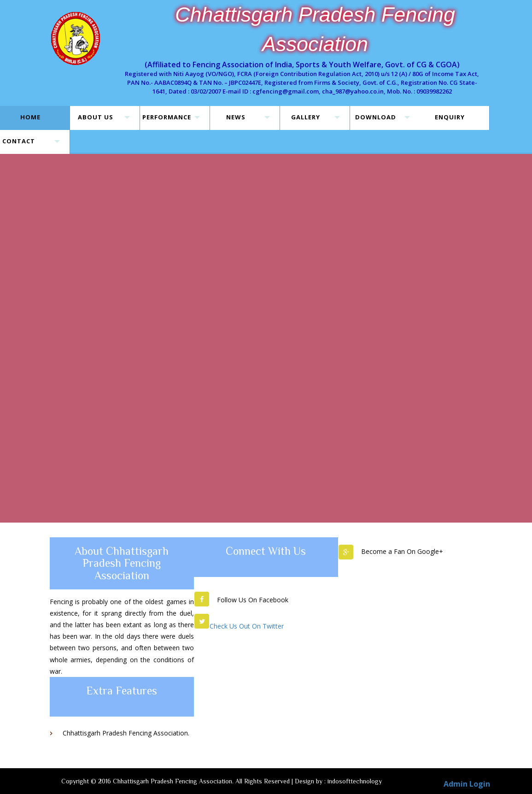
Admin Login (467, 784)
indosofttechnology (355, 781)
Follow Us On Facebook (253, 600)
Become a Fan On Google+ (402, 551)
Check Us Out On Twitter (247, 626)
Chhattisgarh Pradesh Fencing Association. (126, 733)
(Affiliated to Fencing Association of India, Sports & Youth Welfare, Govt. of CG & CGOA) (302, 65)
